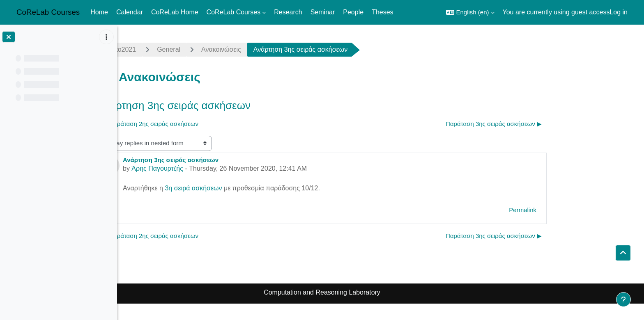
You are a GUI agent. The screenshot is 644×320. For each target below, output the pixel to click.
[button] (470, 12)
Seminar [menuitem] (323, 12)
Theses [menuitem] (382, 12)
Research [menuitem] (288, 12)
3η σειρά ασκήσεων (252, 188)
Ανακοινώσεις (280, 49)
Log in (619, 12)
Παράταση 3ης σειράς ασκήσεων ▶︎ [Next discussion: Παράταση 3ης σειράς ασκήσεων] (552, 124)
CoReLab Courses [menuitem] (234, 12)
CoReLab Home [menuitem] (175, 12)
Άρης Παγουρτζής (216, 168)
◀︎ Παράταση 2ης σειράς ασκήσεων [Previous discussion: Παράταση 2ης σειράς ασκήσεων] (209, 124)
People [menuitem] (353, 12)
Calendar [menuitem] (130, 12)
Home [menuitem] (99, 12)
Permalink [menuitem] (581, 210)
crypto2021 (178, 49)
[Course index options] (106, 37)
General (227, 49)
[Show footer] (623, 299)
